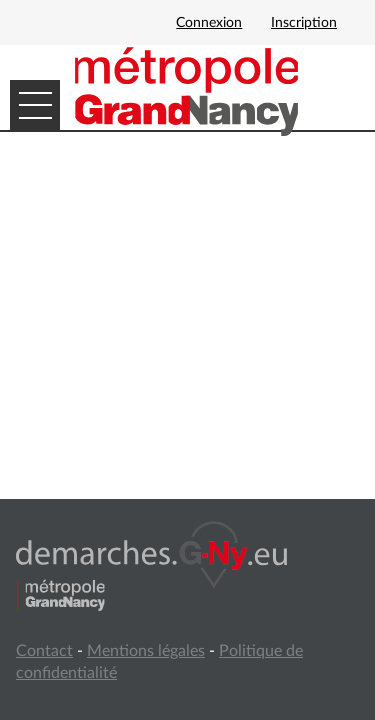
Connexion (209, 23)
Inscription (304, 23)
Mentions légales (146, 651)
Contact (44, 651)
